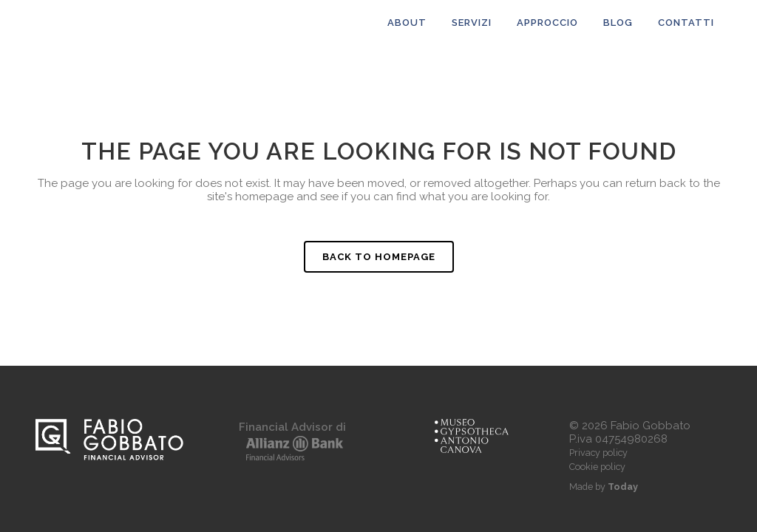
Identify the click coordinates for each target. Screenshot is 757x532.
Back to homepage (379, 257)
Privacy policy (598, 453)
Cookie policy (597, 467)
